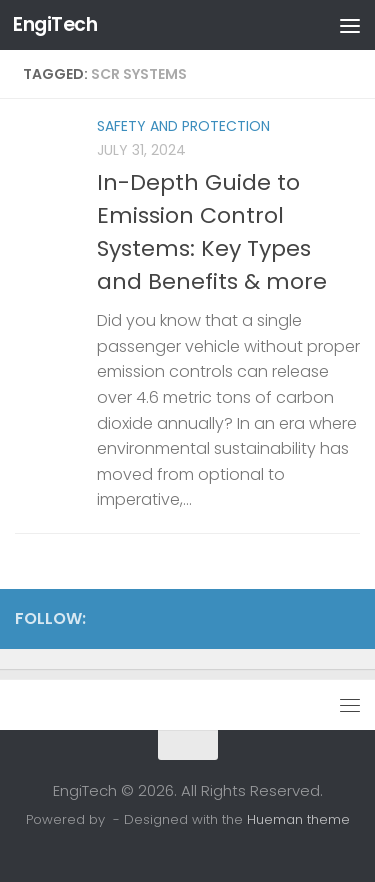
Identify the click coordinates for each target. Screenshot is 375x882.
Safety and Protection (183, 126)
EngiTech (55, 24)
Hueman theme (298, 819)
